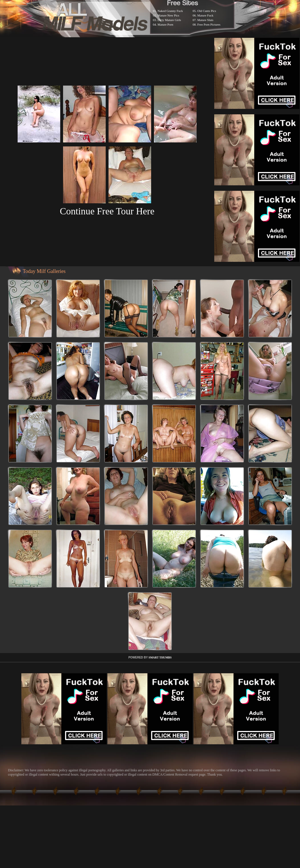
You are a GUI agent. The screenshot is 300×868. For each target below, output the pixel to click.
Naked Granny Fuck (170, 11)
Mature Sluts (206, 20)
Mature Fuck (206, 15)
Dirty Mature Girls (169, 20)
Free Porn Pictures (209, 24)
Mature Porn (165, 24)
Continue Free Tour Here (107, 211)
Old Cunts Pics (207, 11)
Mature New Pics (168, 15)
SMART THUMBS (160, 657)
